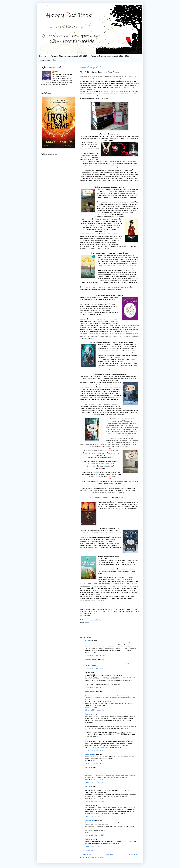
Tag (88, 622)
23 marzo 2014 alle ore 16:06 (96, 710)
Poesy (56, 60)
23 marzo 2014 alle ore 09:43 (96, 655)
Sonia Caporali (90, 691)
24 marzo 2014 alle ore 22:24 (95, 763)
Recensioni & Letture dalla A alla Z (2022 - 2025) (110, 56)
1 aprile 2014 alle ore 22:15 (95, 846)
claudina (88, 640)
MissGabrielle (90, 820)
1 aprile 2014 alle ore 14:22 (95, 782)
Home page (43, 56)
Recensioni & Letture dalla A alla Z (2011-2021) (69, 56)
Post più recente (86, 854)
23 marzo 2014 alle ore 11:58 (95, 668)
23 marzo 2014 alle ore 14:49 (95, 687)
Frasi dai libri (45, 60)
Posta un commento (89, 850)
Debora (85, 620)
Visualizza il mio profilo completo (52, 87)
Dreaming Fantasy (91, 659)
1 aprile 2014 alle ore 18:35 (95, 816)
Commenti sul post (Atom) (96, 858)
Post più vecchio (133, 854)
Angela (88, 767)
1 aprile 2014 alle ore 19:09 (95, 835)
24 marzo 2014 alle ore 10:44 (95, 750)
